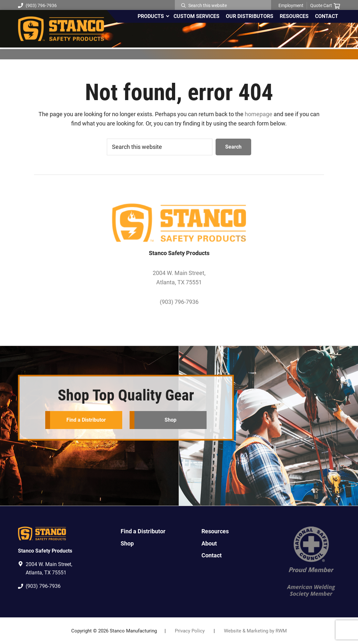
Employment (291, 5)
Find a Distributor (86, 420)
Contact (212, 555)
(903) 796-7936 (37, 5)
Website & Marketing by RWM (255, 631)
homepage (259, 114)
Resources (215, 531)
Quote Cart (325, 6)
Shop (170, 420)
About (209, 543)
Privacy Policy (190, 631)
